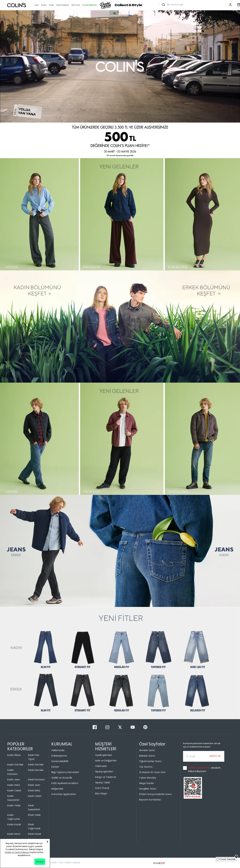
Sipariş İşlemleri (104, 772)
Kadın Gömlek (15, 765)
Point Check (102, 788)
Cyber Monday (148, 778)
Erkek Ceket (35, 796)
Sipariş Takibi (103, 783)
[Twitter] (120, 727)
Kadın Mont (14, 834)
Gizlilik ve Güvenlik (62, 778)
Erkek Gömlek (36, 765)
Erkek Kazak (35, 834)
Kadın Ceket (14, 791)
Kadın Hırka (14, 785)
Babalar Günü (147, 756)
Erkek (51, 5)
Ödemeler (101, 766)
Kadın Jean (14, 780)
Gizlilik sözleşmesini (200, 768)
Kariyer (55, 767)
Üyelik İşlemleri (104, 755)
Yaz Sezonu (146, 767)
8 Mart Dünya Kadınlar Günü (155, 794)
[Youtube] (133, 727)
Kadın (44, 5)
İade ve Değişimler (106, 761)
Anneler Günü (147, 750)
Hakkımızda (58, 750)
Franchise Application (64, 794)
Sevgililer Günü (148, 789)
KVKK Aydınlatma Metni (65, 783)
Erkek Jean (34, 785)
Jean (36, 5)
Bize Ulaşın (101, 794)
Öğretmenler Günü (150, 761)
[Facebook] (95, 727)
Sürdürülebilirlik (60, 761)
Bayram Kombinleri (150, 800)
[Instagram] (108, 727)
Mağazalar (57, 789)
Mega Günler (147, 783)
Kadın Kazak (14, 824)
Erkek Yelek (34, 815)
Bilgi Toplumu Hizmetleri (65, 772)
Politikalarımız (59, 756)
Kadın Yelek (14, 805)
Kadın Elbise (14, 755)
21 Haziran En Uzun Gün (152, 772)
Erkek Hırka (34, 791)
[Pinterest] (145, 727)
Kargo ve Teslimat (106, 777)
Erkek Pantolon (36, 780)
